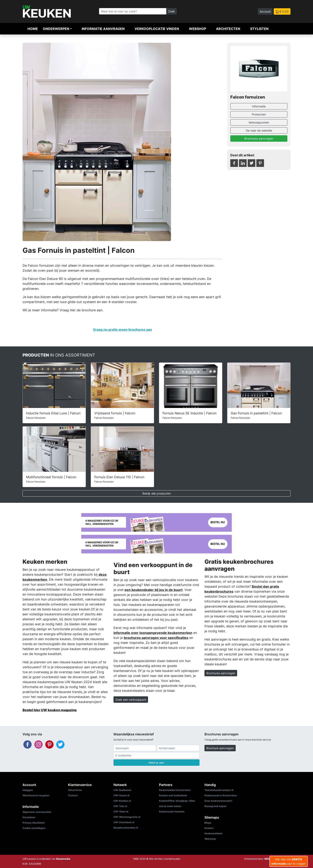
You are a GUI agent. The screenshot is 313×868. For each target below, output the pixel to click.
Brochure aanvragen (220, 748)
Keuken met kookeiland (173, 795)
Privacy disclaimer (34, 823)
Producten (259, 114)
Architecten (228, 29)
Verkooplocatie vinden (157, 29)
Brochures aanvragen (259, 139)
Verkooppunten (259, 122)
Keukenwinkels (213, 833)
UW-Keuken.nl (122, 801)
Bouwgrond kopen (215, 806)
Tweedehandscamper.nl (219, 790)
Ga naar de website (259, 130)
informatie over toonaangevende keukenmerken (153, 633)
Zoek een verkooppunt (131, 700)
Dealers (209, 828)
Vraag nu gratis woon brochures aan (122, 329)
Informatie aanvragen (103, 29)
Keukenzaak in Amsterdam (221, 795)
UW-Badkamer (122, 790)
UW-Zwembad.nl (124, 822)
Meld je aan (156, 763)
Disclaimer (29, 817)
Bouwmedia (63, 859)
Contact (73, 795)
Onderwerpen (56, 29)
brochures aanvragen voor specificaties (156, 638)
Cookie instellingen (34, 828)
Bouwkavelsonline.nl (126, 828)
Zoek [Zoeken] (171, 11)
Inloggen (28, 790)
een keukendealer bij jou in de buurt (154, 590)
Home (33, 29)
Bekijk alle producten (157, 493)
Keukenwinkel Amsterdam (175, 790)
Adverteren (75, 790)
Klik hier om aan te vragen (289, 861)
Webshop (198, 29)
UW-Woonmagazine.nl (127, 817)
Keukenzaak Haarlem (172, 812)
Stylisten (259, 29)
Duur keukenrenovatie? (218, 801)
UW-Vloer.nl (121, 812)
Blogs (208, 823)
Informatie (259, 106)
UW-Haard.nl (121, 795)
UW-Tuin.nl (120, 806)
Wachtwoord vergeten (36, 795)
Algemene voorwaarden (37, 812)
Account (265, 11)
